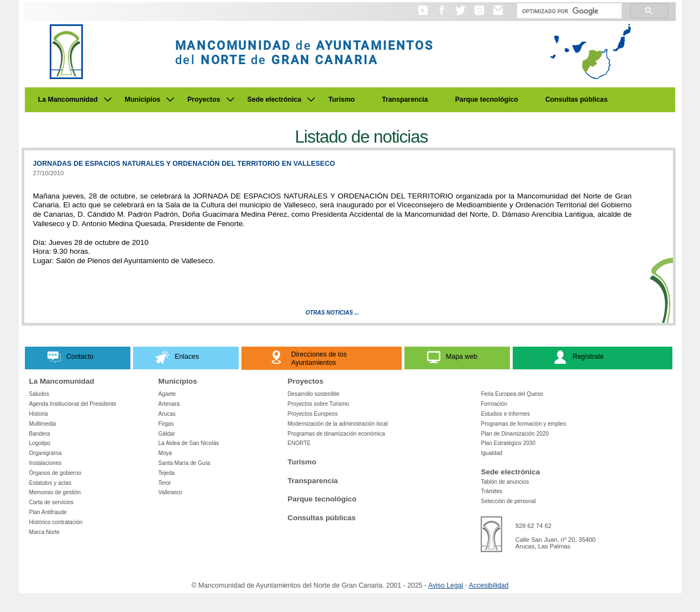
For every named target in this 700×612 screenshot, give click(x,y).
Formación (494, 404)
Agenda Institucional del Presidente (73, 404)
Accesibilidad (489, 585)
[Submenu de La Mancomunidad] (108, 100)
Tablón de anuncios (505, 482)
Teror (164, 483)
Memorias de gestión (55, 492)
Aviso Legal (446, 585)
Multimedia (43, 424)
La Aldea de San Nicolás (188, 443)
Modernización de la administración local (338, 424)
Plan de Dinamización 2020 (515, 434)
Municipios (143, 100)
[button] (423, 15)
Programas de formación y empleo (523, 424)
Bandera (40, 434)
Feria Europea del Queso (512, 394)
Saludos (39, 394)
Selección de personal (508, 501)
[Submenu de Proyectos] (230, 100)
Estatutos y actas (51, 483)
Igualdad (491, 453)
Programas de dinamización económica (336, 434)
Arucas (167, 414)
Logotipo (40, 443)
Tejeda (166, 473)
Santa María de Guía (184, 463)
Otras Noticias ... (332, 313)
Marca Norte (44, 532)
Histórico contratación (56, 522)
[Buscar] (568, 11)
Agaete (167, 394)
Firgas (166, 424)
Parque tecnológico (487, 100)
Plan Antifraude (48, 512)
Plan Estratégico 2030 (508, 443)
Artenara (169, 404)
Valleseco (170, 492)
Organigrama (46, 453)
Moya (165, 453)
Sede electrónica (275, 100)
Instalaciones (46, 463)
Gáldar (166, 434)
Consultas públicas (577, 100)
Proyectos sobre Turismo (318, 404)
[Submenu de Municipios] (170, 100)
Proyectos (204, 100)
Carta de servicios (52, 502)
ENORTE (299, 443)
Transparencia (405, 100)
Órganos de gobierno (56, 473)
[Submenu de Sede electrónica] (311, 100)
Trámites (491, 491)
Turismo (341, 100)
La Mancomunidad (68, 100)
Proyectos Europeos (312, 414)
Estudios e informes (505, 414)
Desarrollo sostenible (313, 394)
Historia (39, 414)
